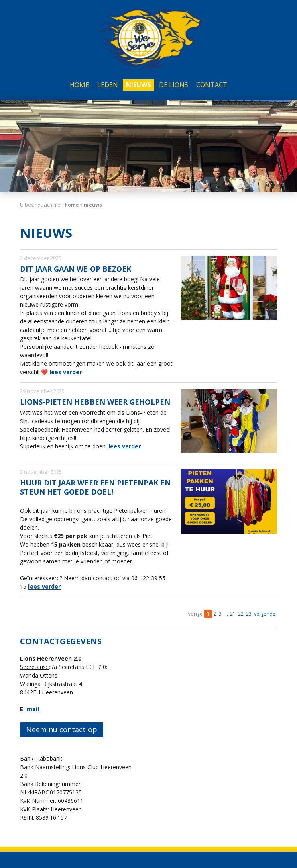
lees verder (66, 372)
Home (79, 85)
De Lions (174, 85)
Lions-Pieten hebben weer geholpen (95, 402)
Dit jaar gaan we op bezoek (76, 269)
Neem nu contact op (62, 729)
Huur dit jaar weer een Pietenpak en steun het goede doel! (95, 487)
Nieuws (138, 85)
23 (249, 614)
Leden (108, 85)
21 (233, 614)
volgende (265, 614)
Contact (212, 85)
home (72, 205)
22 (241, 614)
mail (33, 709)
